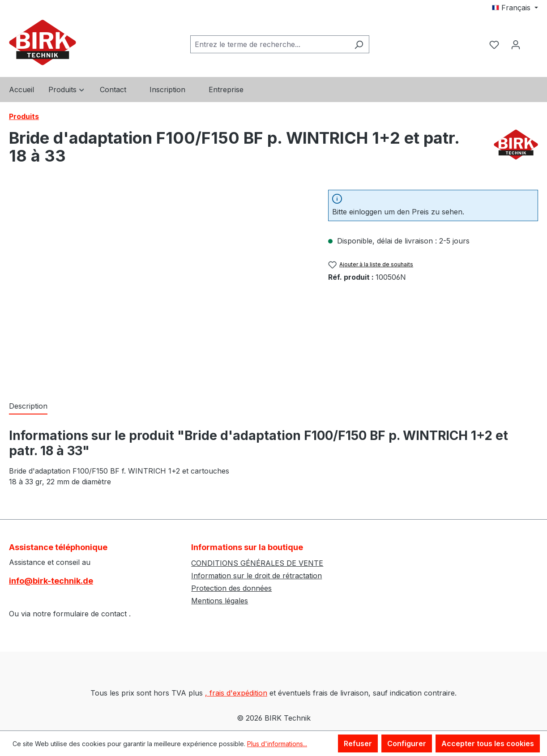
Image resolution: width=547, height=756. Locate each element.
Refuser (358, 743)
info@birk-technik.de (51, 581)
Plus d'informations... (277, 744)
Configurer (407, 743)
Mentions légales (220, 601)
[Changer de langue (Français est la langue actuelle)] (515, 8)
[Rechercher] (359, 44)
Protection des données (231, 588)
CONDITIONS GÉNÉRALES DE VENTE (257, 563)
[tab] (28, 406)
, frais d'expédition (236, 693)
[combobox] (269, 44)
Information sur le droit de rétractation (256, 576)
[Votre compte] (516, 44)
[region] (160, 286)
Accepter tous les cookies (488, 743)
